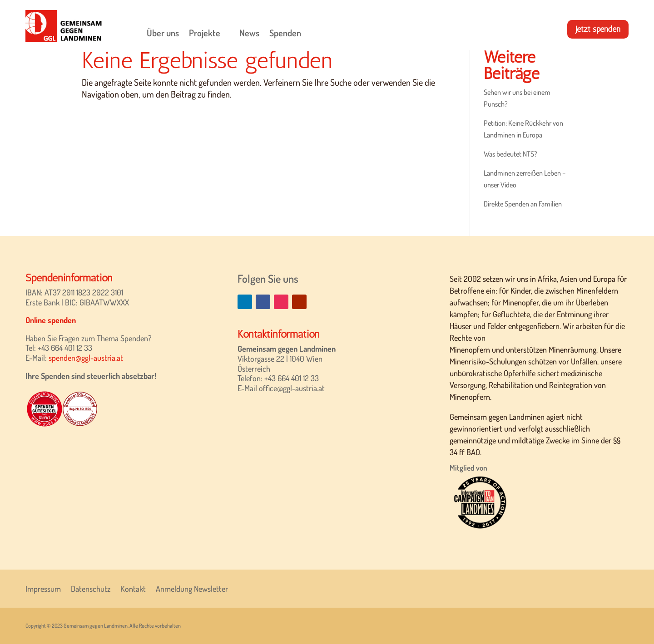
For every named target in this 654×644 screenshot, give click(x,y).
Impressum (43, 588)
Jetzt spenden (598, 29)
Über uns (163, 33)
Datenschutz (91, 588)
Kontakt (133, 588)
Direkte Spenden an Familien (523, 204)
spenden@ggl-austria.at (86, 358)
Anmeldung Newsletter (192, 588)
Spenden (285, 33)
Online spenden (51, 320)
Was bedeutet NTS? (510, 154)
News (249, 33)
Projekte (205, 33)
